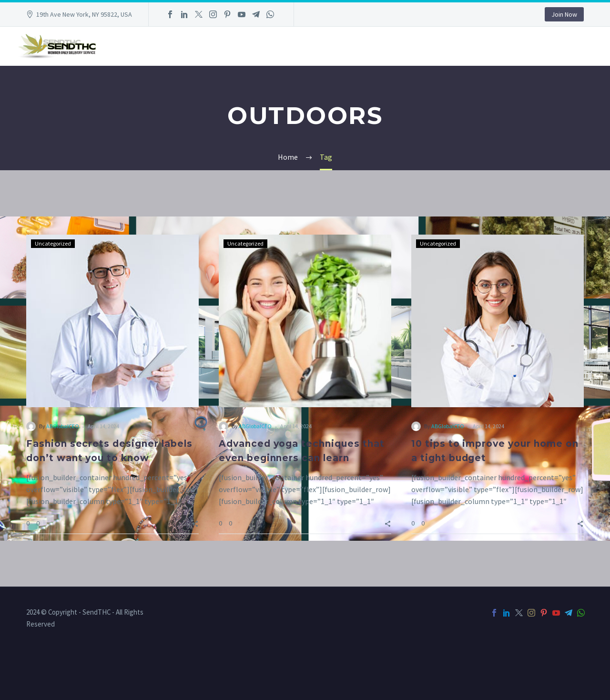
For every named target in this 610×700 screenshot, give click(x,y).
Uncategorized (53, 243)
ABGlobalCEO (63, 426)
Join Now (564, 14)
